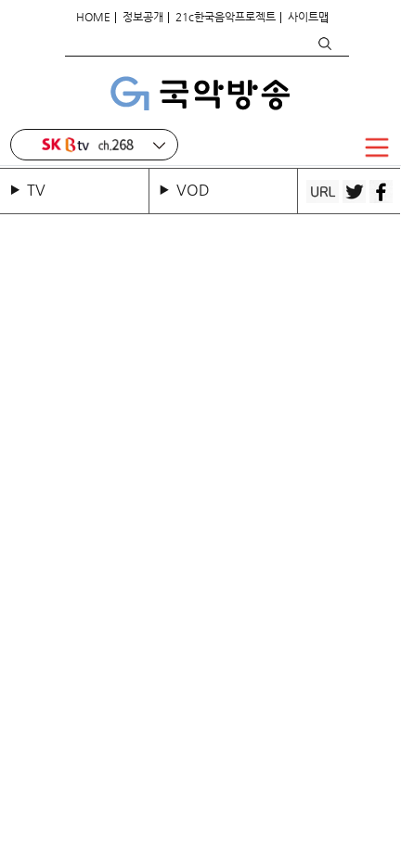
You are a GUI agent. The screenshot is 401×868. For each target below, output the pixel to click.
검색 (324, 44)
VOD (193, 190)
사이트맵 (308, 17)
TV (40, 190)
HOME (93, 17)
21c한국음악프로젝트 (226, 17)
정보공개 (143, 17)
